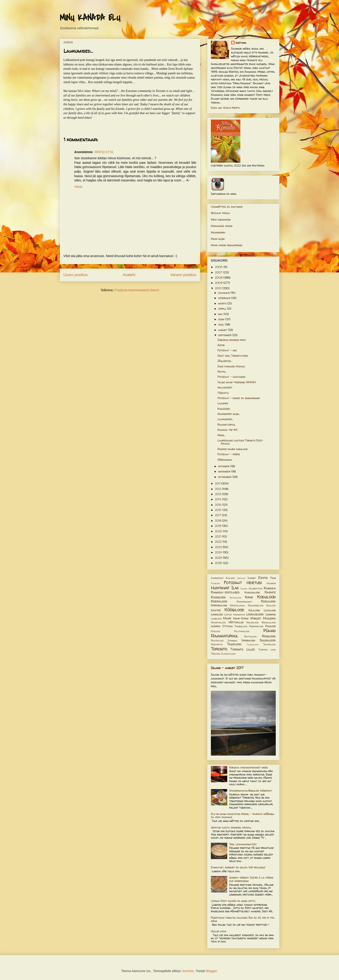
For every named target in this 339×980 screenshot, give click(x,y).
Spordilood (248, 640)
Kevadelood (235, 598)
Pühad (269, 631)
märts (223, 303)
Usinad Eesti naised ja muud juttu (233, 901)
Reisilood (269, 636)
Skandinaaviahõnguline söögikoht (251, 791)
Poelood (216, 631)
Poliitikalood (242, 631)
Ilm (235, 588)
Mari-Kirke (241, 618)
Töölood (216, 654)
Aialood (230, 578)
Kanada (270, 588)
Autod (221, 345)
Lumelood (216, 619)
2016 (219, 510)
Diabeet (252, 578)
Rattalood (250, 636)
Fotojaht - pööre (229, 454)
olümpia (216, 626)
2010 (219, 288)
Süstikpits (217, 644)
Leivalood (270, 610)
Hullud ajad (219, 931)
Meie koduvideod (221, 220)
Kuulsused (224, 409)
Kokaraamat (244, 602)
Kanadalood (252, 592)
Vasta (78, 187)
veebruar (225, 298)
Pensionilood (256, 626)
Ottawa (228, 626)
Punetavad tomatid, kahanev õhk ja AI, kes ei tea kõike (243, 919)
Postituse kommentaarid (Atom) (137, 290)
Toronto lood (267, 650)
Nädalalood (269, 622)
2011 (218, 483)
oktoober (224, 466)
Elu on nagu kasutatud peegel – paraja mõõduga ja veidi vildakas (243, 815)
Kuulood (271, 605)
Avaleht (129, 275)
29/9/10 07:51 (104, 152)
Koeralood (219, 601)
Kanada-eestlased (225, 592)
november (225, 471)
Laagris (223, 403)
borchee (188, 971)
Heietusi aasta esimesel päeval (231, 827)
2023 (219, 547)
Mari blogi (218, 239)
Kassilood (218, 597)
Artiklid (241, 578)
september (225, 335)
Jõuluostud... (225, 361)
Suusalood (268, 640)
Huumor (271, 583)
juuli (222, 324)
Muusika (269, 618)
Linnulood (217, 614)
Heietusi (254, 583)
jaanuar (224, 293)
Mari (227, 618)
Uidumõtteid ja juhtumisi (227, 207)
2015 (219, 505)
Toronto (219, 649)
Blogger (211, 971)
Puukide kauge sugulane (233, 449)
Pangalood (241, 626)
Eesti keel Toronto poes (233, 356)
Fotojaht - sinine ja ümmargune (239, 398)
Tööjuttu (223, 393)
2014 (219, 499)
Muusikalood (218, 622)
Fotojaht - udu (227, 350)
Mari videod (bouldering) (227, 245)
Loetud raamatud (235, 614)
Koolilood (268, 601)
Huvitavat (220, 588)
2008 (219, 278)
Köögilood (234, 610)
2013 (218, 494)
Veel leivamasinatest (243, 844)
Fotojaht (233, 583)
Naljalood (253, 622)
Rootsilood (217, 640)
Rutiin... (222, 372)
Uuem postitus (76, 275)
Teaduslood (252, 644)
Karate (270, 592)
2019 (219, 526)
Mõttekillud (236, 622)
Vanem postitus (183, 275)
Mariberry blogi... (229, 414)
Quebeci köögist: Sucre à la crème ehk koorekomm (251, 879)
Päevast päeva (220, 213)
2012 (218, 489)
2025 (219, 558)
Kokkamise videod (222, 226)
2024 (219, 552)
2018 (219, 521)
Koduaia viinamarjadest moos (249, 767)
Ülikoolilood (228, 654)
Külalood (254, 610)
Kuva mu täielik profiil (226, 108)
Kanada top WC (228, 430)
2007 (219, 272)
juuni (222, 319)
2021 (218, 536)
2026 (219, 563)
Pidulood (271, 626)
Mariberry (218, 232)
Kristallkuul (238, 605)
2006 (219, 267)
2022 (219, 542)
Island (244, 589)
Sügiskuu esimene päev (232, 340)
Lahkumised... (225, 419)
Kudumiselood (256, 605)
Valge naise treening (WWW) (237, 382)
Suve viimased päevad (231, 366)
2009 (219, 283)
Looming (271, 614)
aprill (223, 309)
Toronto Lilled (243, 649)
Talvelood (234, 644)
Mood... (221, 435)
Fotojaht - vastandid (231, 377)
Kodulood (266, 597)
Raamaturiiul (226, 425)
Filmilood (215, 583)
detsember (225, 477)
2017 (218, 515)
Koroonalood (219, 605)
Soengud (232, 640)
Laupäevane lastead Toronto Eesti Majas (240, 442)
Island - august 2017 (227, 668)
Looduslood (255, 614)
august (223, 330)
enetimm (241, 43)
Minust (256, 618)
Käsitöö (216, 610)
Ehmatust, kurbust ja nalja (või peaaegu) (238, 867)
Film (273, 578)
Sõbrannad (225, 460)
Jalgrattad (256, 588)
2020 (219, 531)
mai (221, 314)
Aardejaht (217, 578)
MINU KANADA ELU (90, 18)
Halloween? (225, 387)
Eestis (263, 578)
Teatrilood (269, 644)
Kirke (249, 597)
